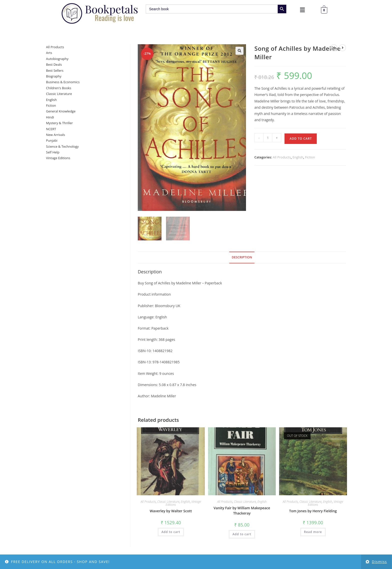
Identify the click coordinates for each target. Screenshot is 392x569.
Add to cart (301, 139)
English (298, 157)
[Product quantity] (268, 138)
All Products (282, 157)
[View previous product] (334, 48)
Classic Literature (168, 501)
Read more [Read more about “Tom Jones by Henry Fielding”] (313, 531)
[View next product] (342, 48)
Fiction (310, 157)
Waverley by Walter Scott (171, 510)
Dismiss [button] (379, 562)
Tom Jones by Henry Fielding (313, 510)
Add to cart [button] (171, 531)
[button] (302, 10)
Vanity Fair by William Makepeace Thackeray (242, 510)
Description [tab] (242, 257)
